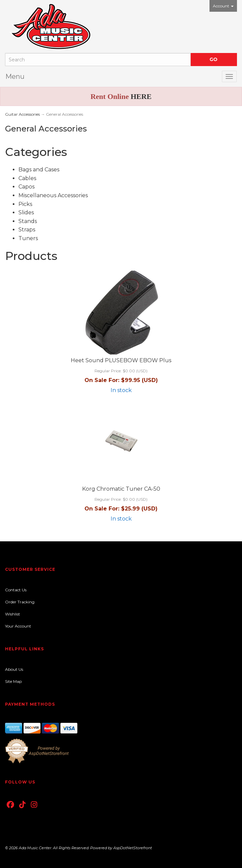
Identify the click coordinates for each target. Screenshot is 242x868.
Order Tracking (20, 602)
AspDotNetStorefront (133, 848)
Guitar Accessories (22, 114)
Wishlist (13, 614)
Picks (25, 204)
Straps (27, 230)
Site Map (13, 681)
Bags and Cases (39, 170)
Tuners (28, 238)
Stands (28, 221)
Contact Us (16, 590)
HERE (141, 96)
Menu (15, 76)
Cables (27, 178)
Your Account (18, 626)
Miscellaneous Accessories (53, 195)
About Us (14, 669)
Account (223, 6)
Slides (26, 212)
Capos (26, 187)
